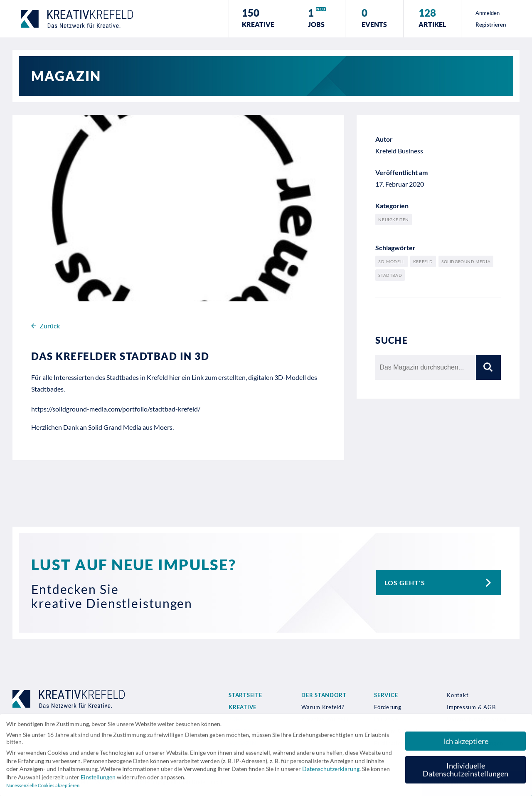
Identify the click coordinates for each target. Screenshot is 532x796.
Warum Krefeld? (323, 707)
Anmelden (488, 13)
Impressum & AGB (471, 707)
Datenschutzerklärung (331, 772)
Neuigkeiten (394, 219)
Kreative (243, 707)
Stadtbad (390, 275)
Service (386, 695)
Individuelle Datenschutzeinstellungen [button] (465, 773)
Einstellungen (98, 780)
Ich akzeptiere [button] (466, 744)
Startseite (245, 695)
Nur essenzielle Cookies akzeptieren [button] (43, 789)
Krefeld (423, 261)
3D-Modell (391, 261)
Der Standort (324, 695)
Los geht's (443, 583)
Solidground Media (466, 261)
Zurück (46, 326)
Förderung (388, 707)
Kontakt (458, 695)
